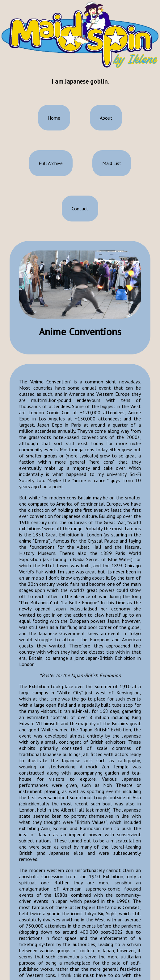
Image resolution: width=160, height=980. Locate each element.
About (106, 117)
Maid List (112, 163)
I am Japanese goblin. (80, 81)
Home (54, 117)
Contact (80, 208)
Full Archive (51, 163)
